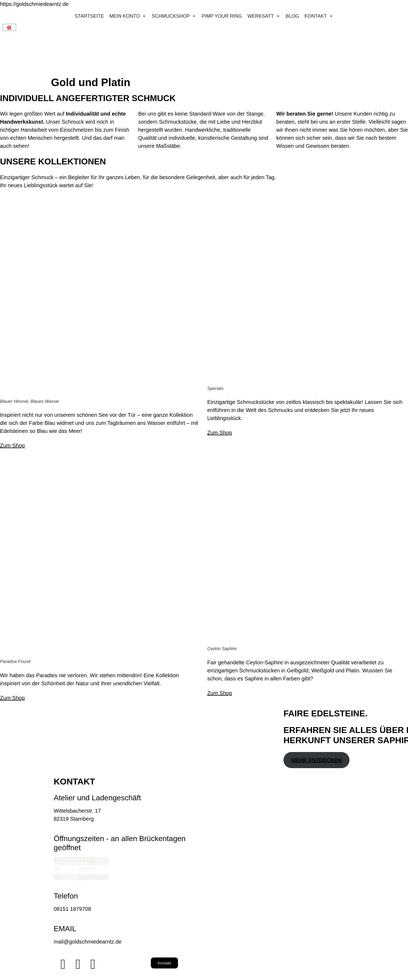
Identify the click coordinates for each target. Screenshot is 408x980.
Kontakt (319, 16)
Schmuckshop (174, 16)
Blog (292, 16)
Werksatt (264, 16)
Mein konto (128, 16)
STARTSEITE (89, 16)
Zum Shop (12, 445)
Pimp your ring (222, 16)
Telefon (66, 896)
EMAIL (65, 929)
